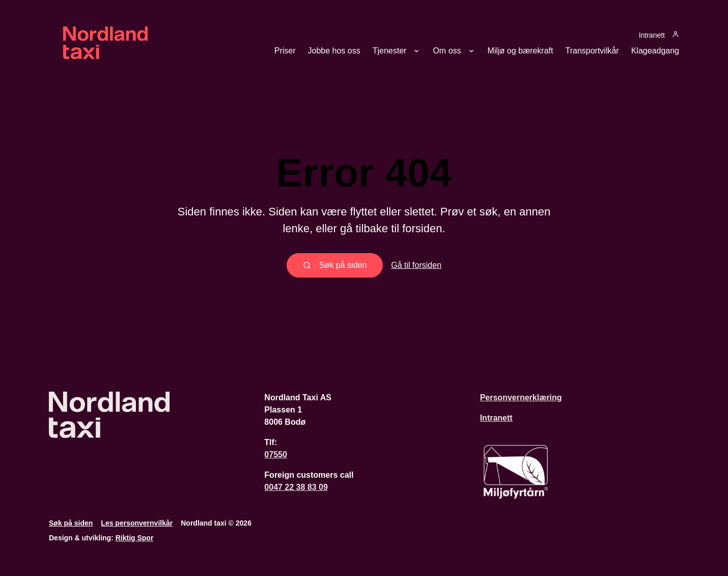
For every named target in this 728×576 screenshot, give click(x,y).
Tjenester (390, 51)
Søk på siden (71, 523)
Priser (285, 51)
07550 (276, 455)
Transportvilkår (592, 51)
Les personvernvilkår (137, 523)
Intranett (652, 35)
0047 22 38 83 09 (296, 487)
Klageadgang (655, 51)
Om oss (447, 51)
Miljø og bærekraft (521, 51)
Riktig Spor (135, 538)
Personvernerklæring (521, 397)
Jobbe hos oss (334, 51)
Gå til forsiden (416, 265)
